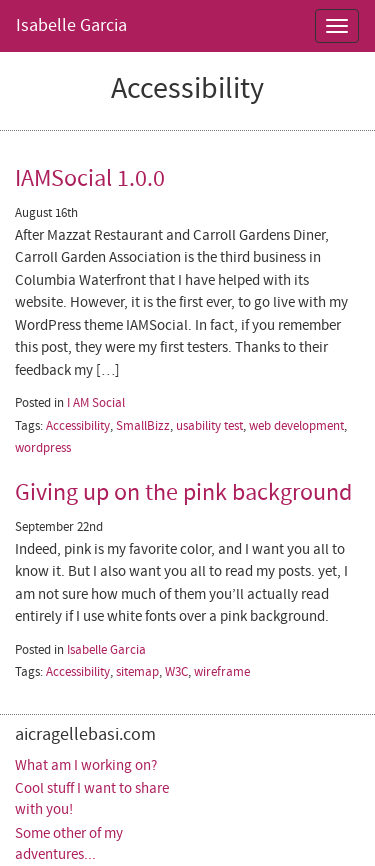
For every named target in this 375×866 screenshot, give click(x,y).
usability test (209, 426)
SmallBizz (143, 426)
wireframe (222, 672)
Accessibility (78, 426)
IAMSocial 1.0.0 (90, 178)
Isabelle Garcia (71, 25)
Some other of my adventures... (69, 844)
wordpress (43, 448)
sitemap (137, 672)
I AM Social (96, 403)
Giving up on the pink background (183, 492)
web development (296, 426)
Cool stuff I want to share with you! (92, 799)
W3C (176, 672)
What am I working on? (86, 765)
